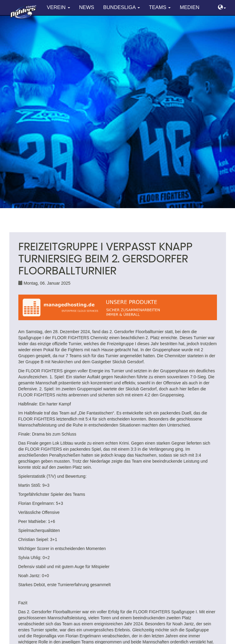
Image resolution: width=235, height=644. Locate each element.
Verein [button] (59, 7)
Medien (189, 7)
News (87, 7)
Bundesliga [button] (122, 7)
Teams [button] (160, 7)
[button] (222, 8)
